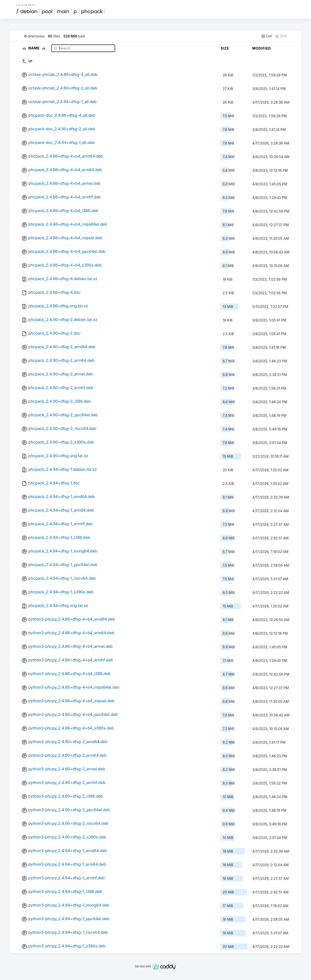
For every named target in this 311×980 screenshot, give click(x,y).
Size (225, 48)
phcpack (92, 11)
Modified (262, 48)
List (266, 36)
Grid (281, 36)
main (63, 11)
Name (38, 48)
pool (47, 11)
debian (29, 11)
